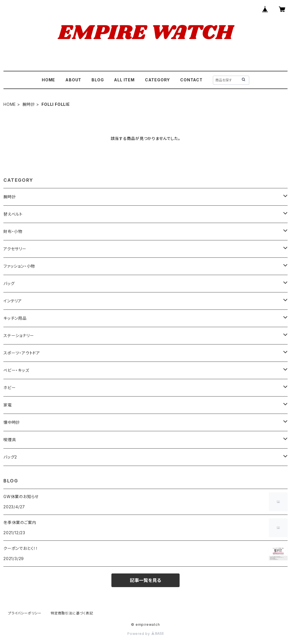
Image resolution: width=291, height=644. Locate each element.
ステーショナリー (19, 336)
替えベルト (13, 214)
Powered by (145, 634)
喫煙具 (10, 440)
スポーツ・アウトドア (22, 353)
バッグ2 (10, 457)
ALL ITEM (124, 80)
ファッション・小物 (19, 266)
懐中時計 (12, 422)
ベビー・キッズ (16, 370)
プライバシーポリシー (25, 613)
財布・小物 (13, 231)
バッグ (9, 283)
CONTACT (191, 80)
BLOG (98, 80)
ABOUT (73, 80)
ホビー (10, 388)
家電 (8, 405)
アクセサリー (15, 249)
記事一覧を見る (145, 580)
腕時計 (29, 104)
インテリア (13, 301)
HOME (48, 80)
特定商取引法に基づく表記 (72, 613)
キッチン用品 (15, 318)
